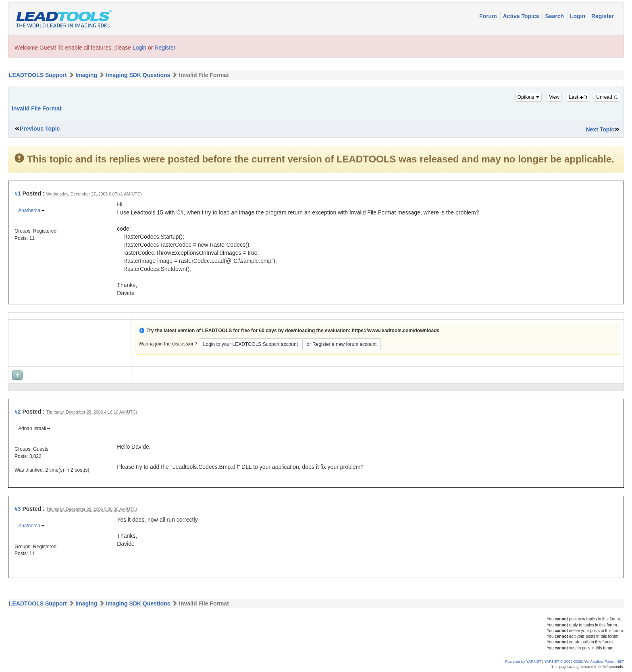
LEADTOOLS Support (38, 75)
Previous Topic (40, 129)
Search (555, 16)
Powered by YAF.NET (523, 662)
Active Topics (522, 16)
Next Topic (600, 129)
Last (578, 97)
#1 (18, 193)
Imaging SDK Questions (138, 75)
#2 (18, 412)
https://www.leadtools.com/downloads (396, 331)
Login (578, 16)
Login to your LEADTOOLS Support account (251, 344)
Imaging (86, 75)
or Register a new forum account (342, 344)
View (554, 97)
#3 (18, 509)
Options (529, 97)
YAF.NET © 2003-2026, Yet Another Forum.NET (584, 662)
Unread (607, 97)
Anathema (29, 210)
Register (603, 16)
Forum (489, 16)
